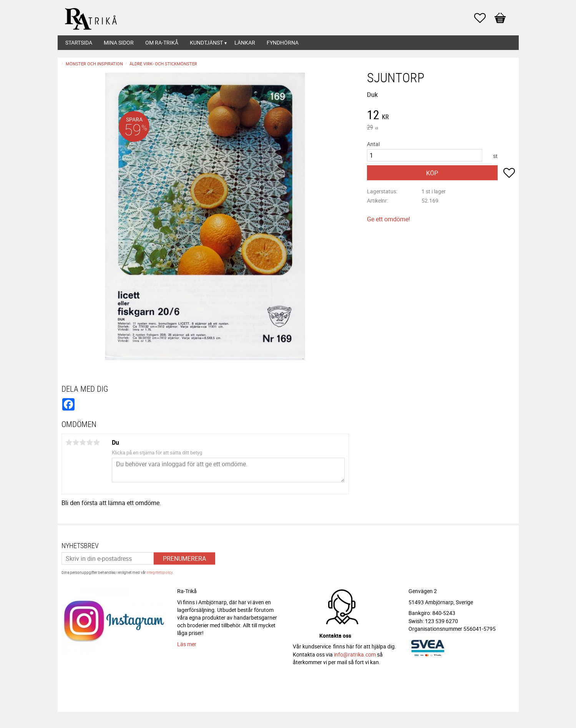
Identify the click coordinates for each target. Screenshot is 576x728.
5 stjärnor (97, 442)
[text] (441, 116)
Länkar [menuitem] (245, 42)
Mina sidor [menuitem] (119, 42)
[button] (484, 18)
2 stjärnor (76, 442)
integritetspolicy (159, 572)
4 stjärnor (90, 442)
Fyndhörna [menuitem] (283, 42)
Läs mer (187, 644)
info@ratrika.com (355, 654)
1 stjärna (69, 442)
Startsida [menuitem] (79, 42)
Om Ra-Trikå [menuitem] (162, 42)
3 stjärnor (83, 442)
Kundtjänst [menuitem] (206, 42)
